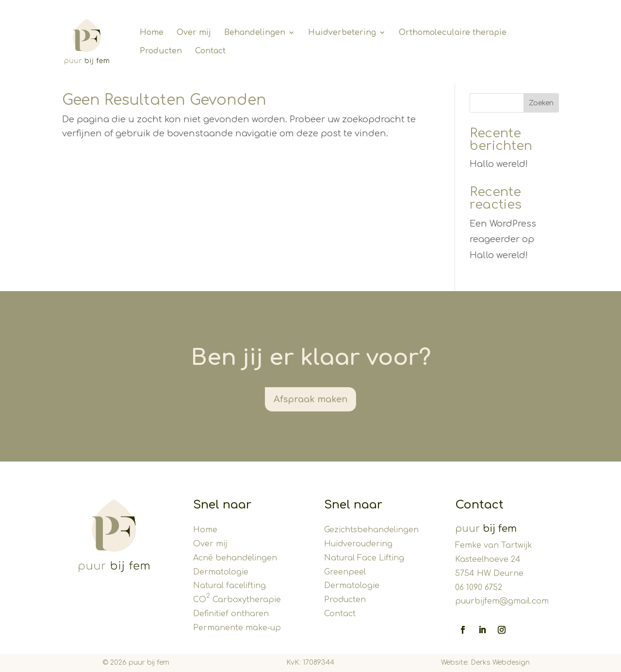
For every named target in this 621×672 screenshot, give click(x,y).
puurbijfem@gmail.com (502, 601)
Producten (345, 600)
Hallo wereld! (499, 164)
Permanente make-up (237, 628)
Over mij (210, 544)
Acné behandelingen (235, 558)
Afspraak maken (310, 399)
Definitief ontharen (231, 614)
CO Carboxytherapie (237, 600)
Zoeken (541, 103)
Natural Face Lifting (364, 558)
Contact (340, 614)
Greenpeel (345, 572)
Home (205, 530)
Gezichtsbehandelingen (371, 530)
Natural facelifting (229, 586)
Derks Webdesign (500, 663)
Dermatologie (221, 572)
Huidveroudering (358, 544)
